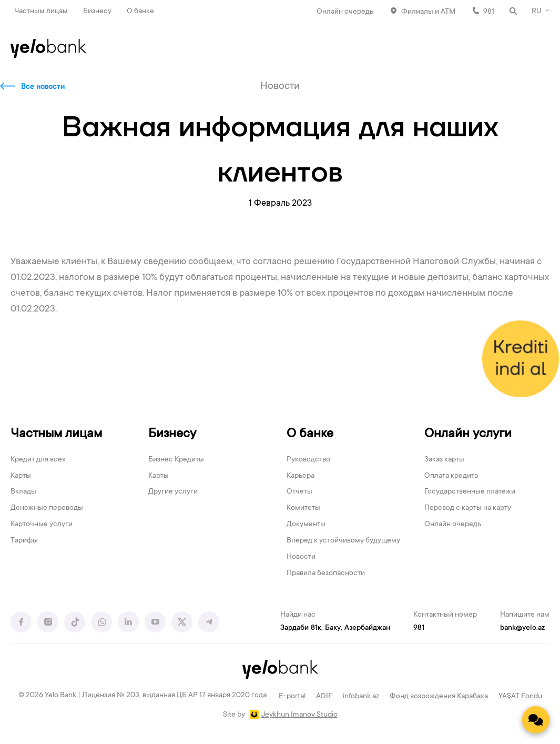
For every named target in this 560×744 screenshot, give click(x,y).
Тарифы (24, 541)
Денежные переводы (47, 508)
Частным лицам (41, 12)
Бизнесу (97, 12)
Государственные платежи (470, 492)
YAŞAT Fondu (520, 697)
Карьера (301, 476)
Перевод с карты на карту (468, 508)
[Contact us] (536, 720)
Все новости (43, 87)
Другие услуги (173, 492)
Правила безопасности (326, 574)
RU (537, 12)
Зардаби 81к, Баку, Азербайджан (335, 628)
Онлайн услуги (468, 434)
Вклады (23, 492)
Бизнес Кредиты (176, 460)
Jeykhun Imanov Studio (299, 715)
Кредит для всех (38, 460)
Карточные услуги (42, 525)
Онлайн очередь (345, 12)
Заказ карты (444, 460)
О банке (140, 12)
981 (489, 12)
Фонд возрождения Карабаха (439, 697)
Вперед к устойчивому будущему (343, 541)
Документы (306, 525)
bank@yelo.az (522, 628)
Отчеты (299, 492)
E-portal (292, 697)
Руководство (308, 460)
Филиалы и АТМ (428, 12)
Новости (301, 557)
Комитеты (303, 508)
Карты (21, 476)
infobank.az (361, 697)
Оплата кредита (451, 476)
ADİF (324, 697)
